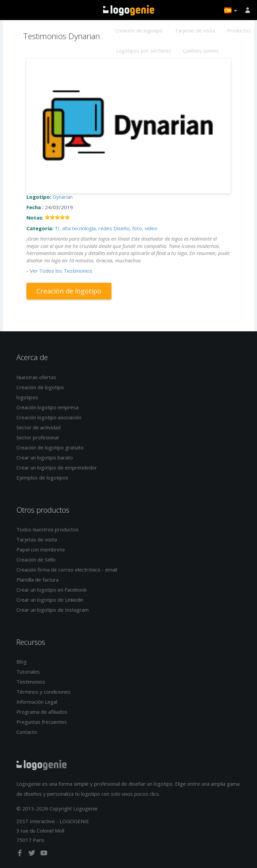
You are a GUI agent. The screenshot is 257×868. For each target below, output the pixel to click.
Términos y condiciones (44, 692)
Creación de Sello (36, 559)
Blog (22, 662)
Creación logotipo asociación (49, 417)
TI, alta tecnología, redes (83, 228)
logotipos (27, 397)
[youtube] (44, 854)
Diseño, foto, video (135, 228)
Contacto (27, 732)
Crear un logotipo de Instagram (53, 610)
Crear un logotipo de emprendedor (57, 467)
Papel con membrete (41, 549)
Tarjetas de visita (195, 30)
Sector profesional (37, 437)
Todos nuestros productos (48, 529)
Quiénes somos (201, 51)
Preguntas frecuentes (42, 722)
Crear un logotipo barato (45, 457)
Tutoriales (28, 672)
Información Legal (37, 702)
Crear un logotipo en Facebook (52, 590)
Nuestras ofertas (36, 377)
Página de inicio (129, 10)
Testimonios (31, 682)
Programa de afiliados (42, 712)
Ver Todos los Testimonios (61, 271)
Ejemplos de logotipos (42, 478)
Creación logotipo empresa (48, 407)
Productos (239, 30)
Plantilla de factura (37, 580)
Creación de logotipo (139, 30)
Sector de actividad (38, 427)
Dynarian (63, 197)
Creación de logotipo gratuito (50, 447)
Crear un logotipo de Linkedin (50, 600)
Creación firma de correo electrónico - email (67, 570)
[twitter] (32, 854)
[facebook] (20, 854)
